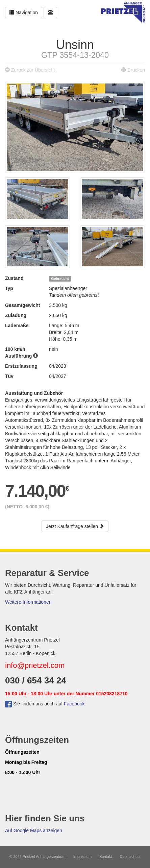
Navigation (24, 13)
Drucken (136, 70)
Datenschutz (130, 857)
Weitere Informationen (28, 602)
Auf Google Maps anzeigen (34, 830)
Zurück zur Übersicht (33, 70)
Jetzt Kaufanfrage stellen (75, 526)
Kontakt (106, 857)
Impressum (82, 857)
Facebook (74, 704)
